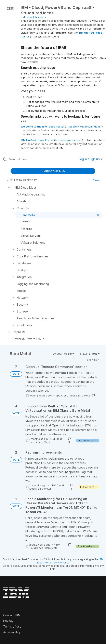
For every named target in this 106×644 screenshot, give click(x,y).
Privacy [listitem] (8, 621)
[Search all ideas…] (32, 159)
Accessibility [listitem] (12, 632)
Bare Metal (84, 396)
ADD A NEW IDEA (53, 171)
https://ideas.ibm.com (69, 140)
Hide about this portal (34, 17)
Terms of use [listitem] (12, 626)
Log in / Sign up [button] (91, 159)
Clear (96, 180)
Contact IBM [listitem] (12, 615)
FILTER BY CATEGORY (22, 180)
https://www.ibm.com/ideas (83, 126)
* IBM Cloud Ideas (65, 396)
